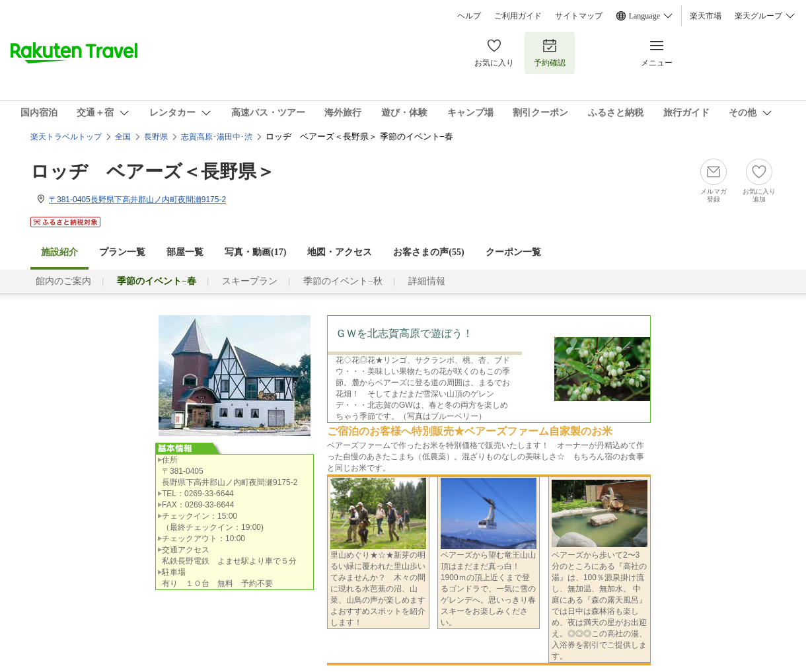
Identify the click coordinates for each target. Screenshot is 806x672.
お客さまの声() (428, 252)
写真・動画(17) (255, 252)
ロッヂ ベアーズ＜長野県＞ (153, 171)
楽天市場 (706, 16)
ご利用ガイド (518, 16)
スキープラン (250, 281)
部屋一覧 (185, 252)
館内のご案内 (63, 281)
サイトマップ (579, 16)
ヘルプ (469, 16)
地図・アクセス (340, 252)
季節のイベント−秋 (343, 281)
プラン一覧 (122, 252)
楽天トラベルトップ (66, 137)
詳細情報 (427, 281)
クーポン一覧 (513, 252)
